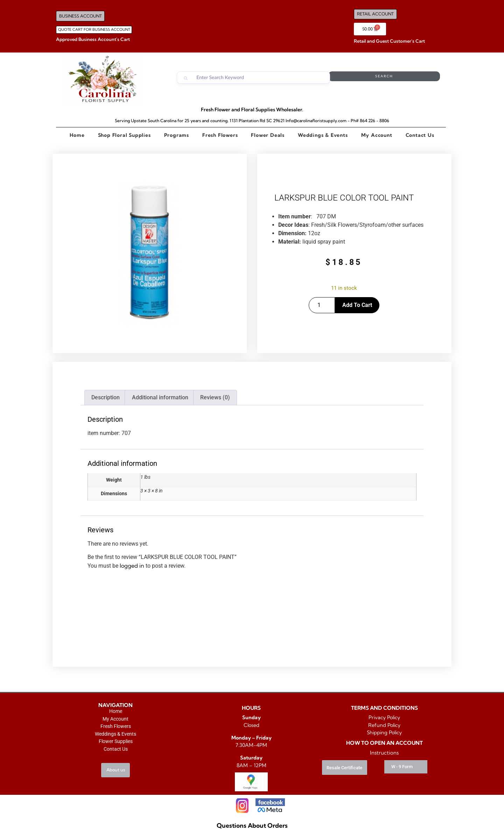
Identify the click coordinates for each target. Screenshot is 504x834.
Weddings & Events (323, 135)
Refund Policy (384, 725)
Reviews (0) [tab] (215, 397)
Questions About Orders (252, 825)
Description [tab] (106, 397)
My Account (377, 135)
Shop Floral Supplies (124, 135)
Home (77, 135)
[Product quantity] (322, 305)
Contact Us (420, 135)
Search (412, 78)
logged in (132, 566)
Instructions (384, 753)
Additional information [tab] (160, 397)
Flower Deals (268, 135)
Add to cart (357, 305)
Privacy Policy (384, 717)
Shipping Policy (384, 733)
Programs (177, 135)
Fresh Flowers (220, 135)
